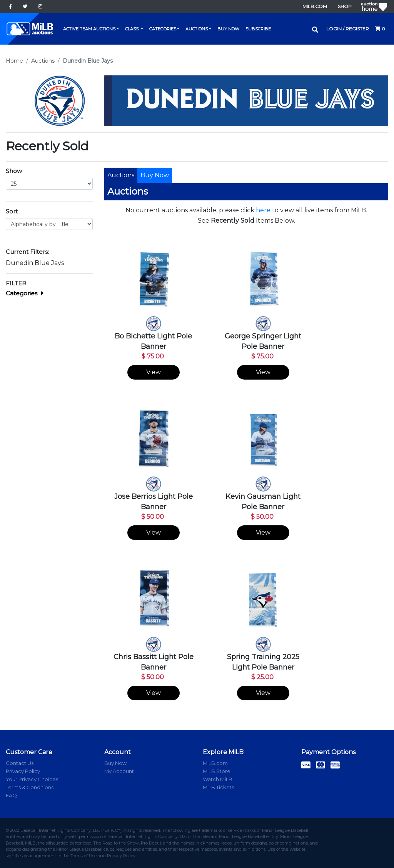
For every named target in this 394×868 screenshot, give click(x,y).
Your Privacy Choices (32, 779)
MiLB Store (217, 771)
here (263, 210)
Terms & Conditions (30, 787)
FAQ (11, 795)
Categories (163, 29)
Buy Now (228, 29)
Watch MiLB (218, 779)
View (154, 372)
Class (132, 29)
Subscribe (258, 29)
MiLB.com (315, 6)
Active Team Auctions (89, 29)
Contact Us (20, 763)
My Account (119, 771)
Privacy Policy (23, 771)
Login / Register (348, 29)
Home (14, 61)
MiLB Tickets (218, 787)
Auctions (197, 29)
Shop (345, 6)
